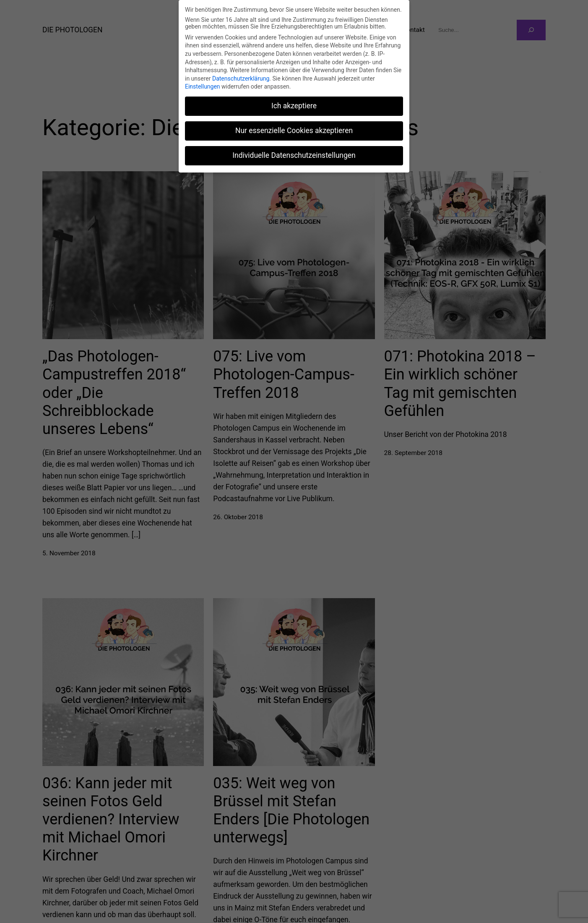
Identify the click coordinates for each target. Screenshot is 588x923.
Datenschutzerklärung (241, 78)
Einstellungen (203, 86)
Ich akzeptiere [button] (294, 106)
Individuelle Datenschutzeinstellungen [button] (294, 155)
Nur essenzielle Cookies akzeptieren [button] (294, 131)
